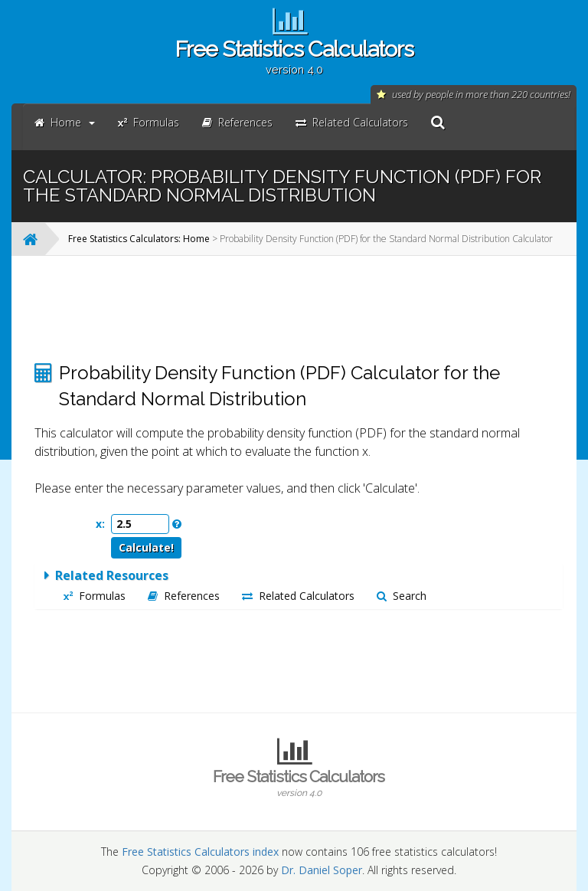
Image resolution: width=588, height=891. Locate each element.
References (184, 596)
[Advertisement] (299, 309)
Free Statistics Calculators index (200, 852)
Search (402, 596)
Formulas (95, 596)
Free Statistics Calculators (294, 56)
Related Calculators (298, 596)
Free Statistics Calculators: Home (139, 239)
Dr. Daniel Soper (322, 870)
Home (65, 122)
